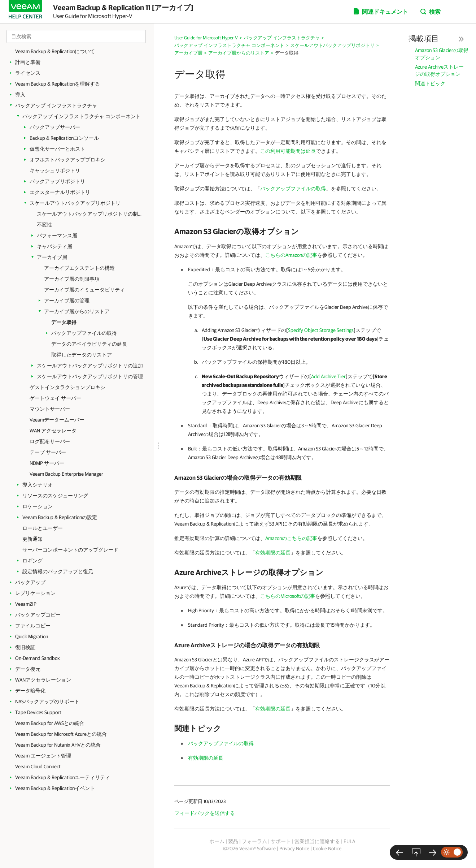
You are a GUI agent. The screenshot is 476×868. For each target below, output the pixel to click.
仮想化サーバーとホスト (57, 149)
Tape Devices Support (38, 712)
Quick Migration (32, 636)
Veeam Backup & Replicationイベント (55, 788)
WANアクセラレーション (43, 680)
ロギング (32, 561)
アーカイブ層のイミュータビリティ (84, 290)
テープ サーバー (48, 452)
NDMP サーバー (47, 463)
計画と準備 (28, 62)
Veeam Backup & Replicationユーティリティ (63, 777)
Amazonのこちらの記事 (291, 538)
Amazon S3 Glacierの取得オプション (442, 54)
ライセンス (28, 73)
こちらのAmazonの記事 (291, 255)
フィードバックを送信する (205, 813)
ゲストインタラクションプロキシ (67, 387)
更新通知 (32, 539)
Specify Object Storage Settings (321, 330)
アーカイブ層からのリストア (77, 311)
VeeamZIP (26, 604)
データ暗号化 (30, 691)
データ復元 (28, 669)
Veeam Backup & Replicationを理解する (58, 84)
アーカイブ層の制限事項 (72, 279)
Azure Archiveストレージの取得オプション (439, 70)
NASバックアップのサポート (47, 701)
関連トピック (430, 83)
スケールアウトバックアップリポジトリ (75, 203)
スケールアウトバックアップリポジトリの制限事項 (91, 214)
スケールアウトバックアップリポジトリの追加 (90, 366)
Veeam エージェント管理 (43, 756)
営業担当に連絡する (317, 841)
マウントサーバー (50, 409)
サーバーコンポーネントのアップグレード (70, 550)
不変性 (44, 225)
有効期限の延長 (273, 553)
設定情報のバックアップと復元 (58, 571)
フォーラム (254, 841)
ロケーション (38, 506)
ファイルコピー (33, 626)
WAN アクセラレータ (53, 431)
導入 (20, 95)
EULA (349, 841)
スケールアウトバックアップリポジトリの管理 (90, 376)
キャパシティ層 (54, 246)
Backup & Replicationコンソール (64, 138)
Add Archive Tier (328, 376)
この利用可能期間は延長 (288, 151)
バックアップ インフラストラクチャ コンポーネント (82, 116)
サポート (281, 841)
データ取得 (64, 322)
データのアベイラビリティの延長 (89, 344)
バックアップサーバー (55, 127)
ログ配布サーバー (50, 441)
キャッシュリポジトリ (55, 170)
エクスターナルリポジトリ (60, 192)
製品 (233, 841)
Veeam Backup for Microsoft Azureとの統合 (61, 734)
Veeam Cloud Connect (38, 766)
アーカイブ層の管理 (67, 301)
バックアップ (30, 582)
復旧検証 (25, 647)
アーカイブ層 (52, 257)
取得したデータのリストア (82, 355)
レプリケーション (35, 593)
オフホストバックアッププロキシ (67, 160)
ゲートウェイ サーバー (55, 398)
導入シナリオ (38, 485)
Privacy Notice (294, 848)
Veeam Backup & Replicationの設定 (60, 517)
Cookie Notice (327, 848)
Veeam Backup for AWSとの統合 (50, 723)
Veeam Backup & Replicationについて (55, 51)
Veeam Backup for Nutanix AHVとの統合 (58, 745)
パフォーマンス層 (57, 236)
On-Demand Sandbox (38, 658)
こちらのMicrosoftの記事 (288, 596)
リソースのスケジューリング (55, 496)
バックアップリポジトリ (57, 181)
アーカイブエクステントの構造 (79, 268)
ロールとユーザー (43, 528)
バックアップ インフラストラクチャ (56, 105)
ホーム (217, 841)
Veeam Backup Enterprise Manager (66, 474)
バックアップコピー (38, 615)
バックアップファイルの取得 (84, 333)
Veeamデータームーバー (57, 420)
